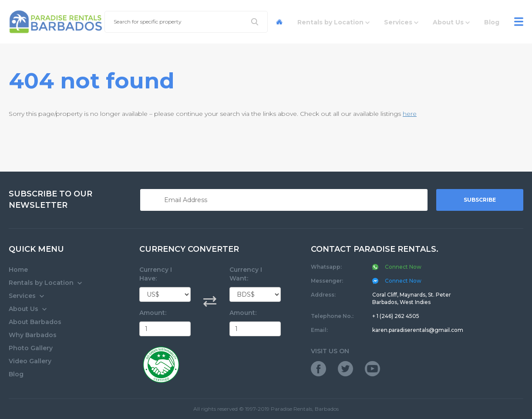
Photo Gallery (31, 348)
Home (18, 270)
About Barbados (35, 322)
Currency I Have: (156, 274)
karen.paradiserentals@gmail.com (418, 330)
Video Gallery (30, 361)
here (410, 114)
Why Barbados (33, 335)
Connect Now (397, 281)
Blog (16, 374)
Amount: (153, 313)
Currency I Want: (246, 274)
